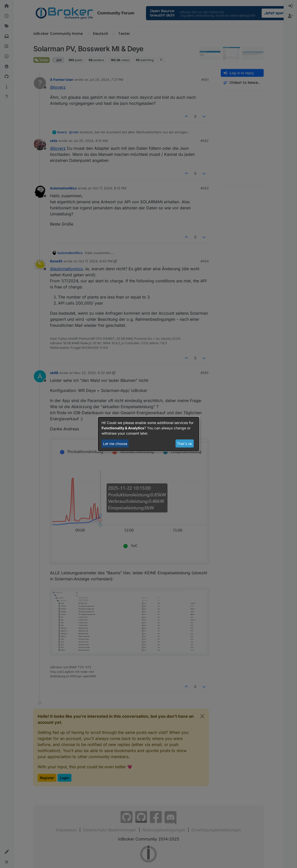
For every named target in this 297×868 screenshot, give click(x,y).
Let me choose (115, 444)
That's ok (184, 444)
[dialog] (148, 434)
